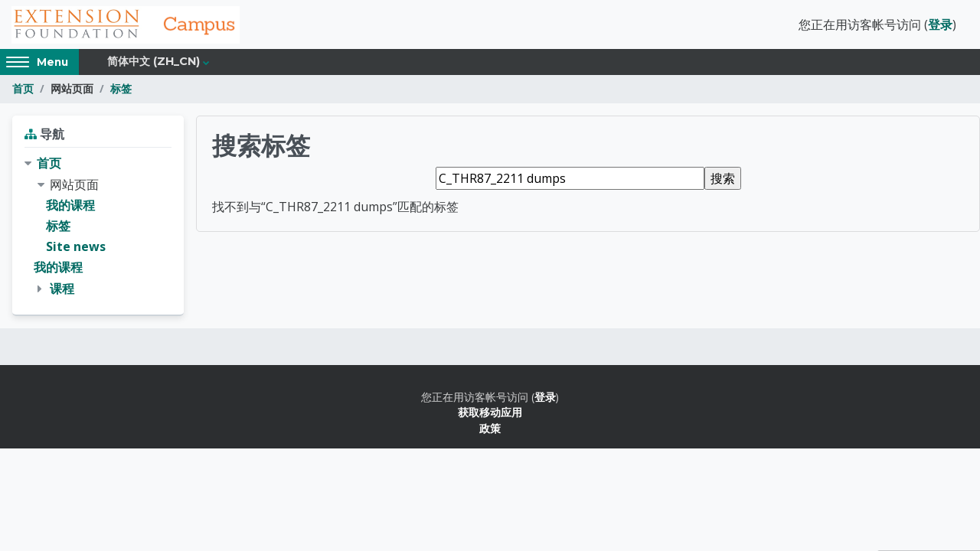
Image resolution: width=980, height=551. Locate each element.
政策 (490, 429)
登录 (940, 25)
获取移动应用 (490, 413)
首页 (23, 90)
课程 (62, 289)
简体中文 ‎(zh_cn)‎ (154, 63)
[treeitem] (98, 227)
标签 (121, 90)
